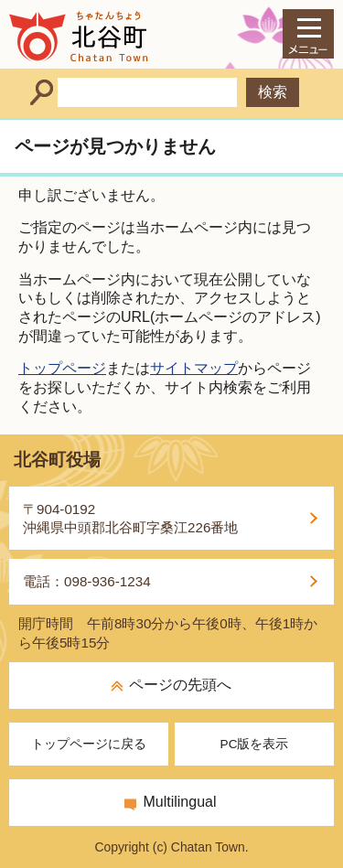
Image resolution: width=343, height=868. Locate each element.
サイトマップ (194, 368)
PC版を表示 (255, 744)
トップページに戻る (89, 744)
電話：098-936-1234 (87, 581)
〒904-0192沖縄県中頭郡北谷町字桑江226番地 (130, 518)
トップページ (62, 368)
